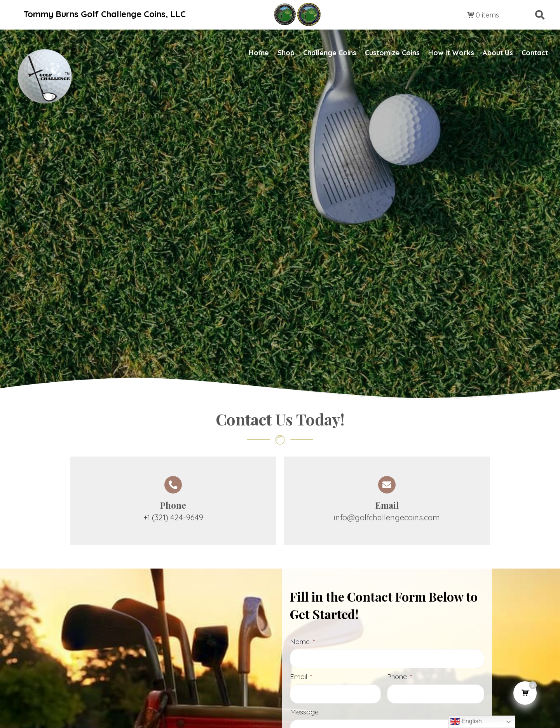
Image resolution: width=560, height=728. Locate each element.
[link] (259, 53)
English (466, 722)
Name (302, 641)
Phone (400, 678)
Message (304, 714)
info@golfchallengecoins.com (387, 517)
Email (301, 678)
